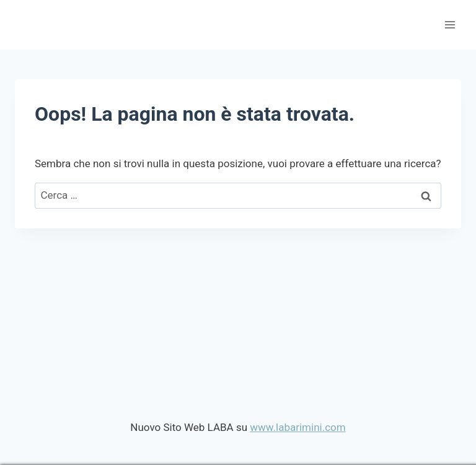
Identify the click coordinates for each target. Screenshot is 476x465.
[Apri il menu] (450, 24)
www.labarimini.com (297, 427)
